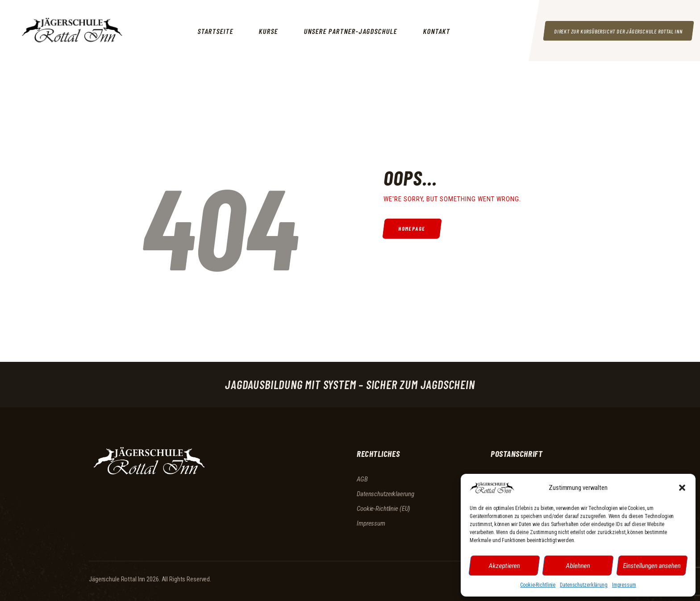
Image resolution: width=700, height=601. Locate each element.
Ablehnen (578, 565)
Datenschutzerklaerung (385, 494)
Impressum (624, 585)
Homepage (413, 229)
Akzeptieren (504, 565)
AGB (362, 479)
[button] (682, 488)
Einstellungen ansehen (652, 565)
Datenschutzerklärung (584, 585)
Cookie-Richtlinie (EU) (383, 509)
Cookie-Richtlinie (538, 585)
